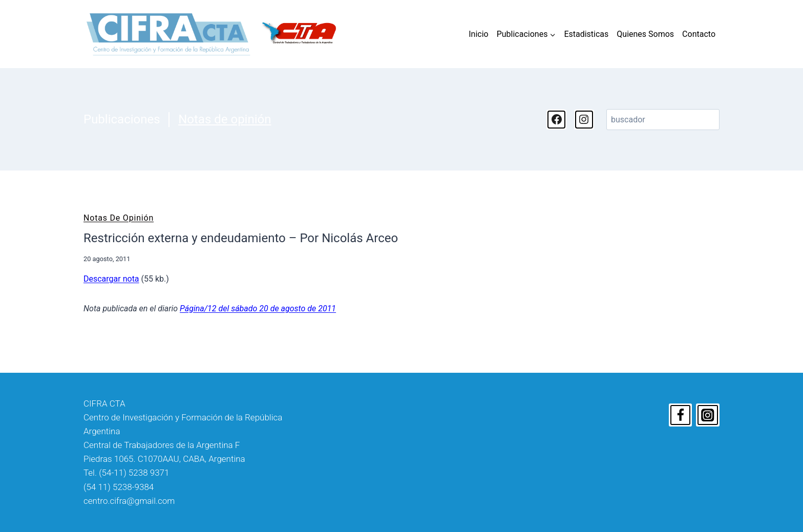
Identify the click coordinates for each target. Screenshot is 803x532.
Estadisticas (586, 34)
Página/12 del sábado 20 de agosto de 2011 (258, 308)
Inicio (478, 34)
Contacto (699, 34)
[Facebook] (681, 415)
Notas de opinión (225, 119)
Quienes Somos (645, 34)
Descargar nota (111, 279)
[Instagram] (708, 415)
